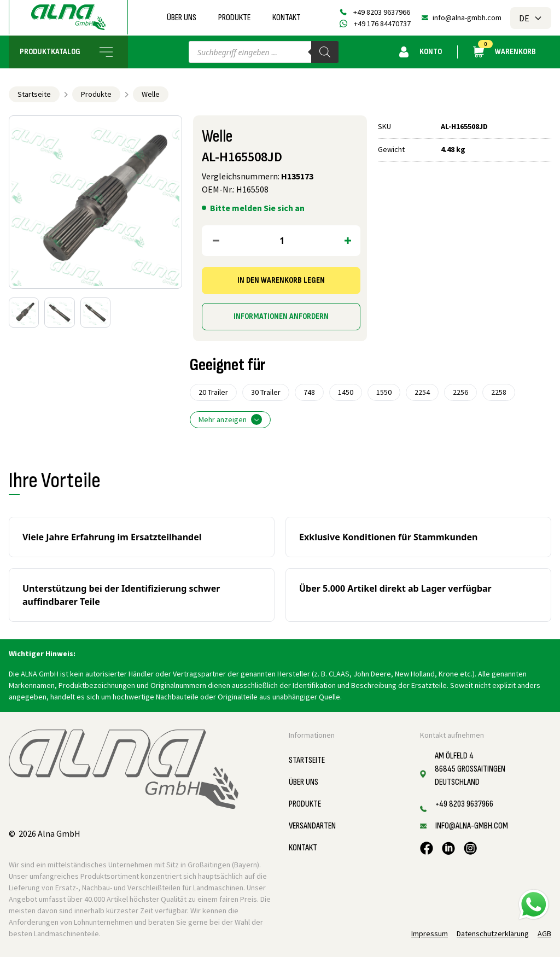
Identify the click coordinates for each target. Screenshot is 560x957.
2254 (422, 392)
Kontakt (287, 18)
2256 (460, 392)
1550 (384, 392)
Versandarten (312, 826)
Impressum (430, 933)
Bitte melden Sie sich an (257, 208)
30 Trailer (266, 392)
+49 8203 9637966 (382, 12)
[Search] (325, 52)
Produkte (234, 18)
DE (531, 18)
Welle (151, 94)
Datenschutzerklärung (493, 933)
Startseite (34, 94)
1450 (346, 392)
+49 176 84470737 (382, 24)
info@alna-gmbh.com (467, 17)
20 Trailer (213, 392)
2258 (499, 392)
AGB (544, 933)
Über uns (182, 18)
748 (309, 392)
